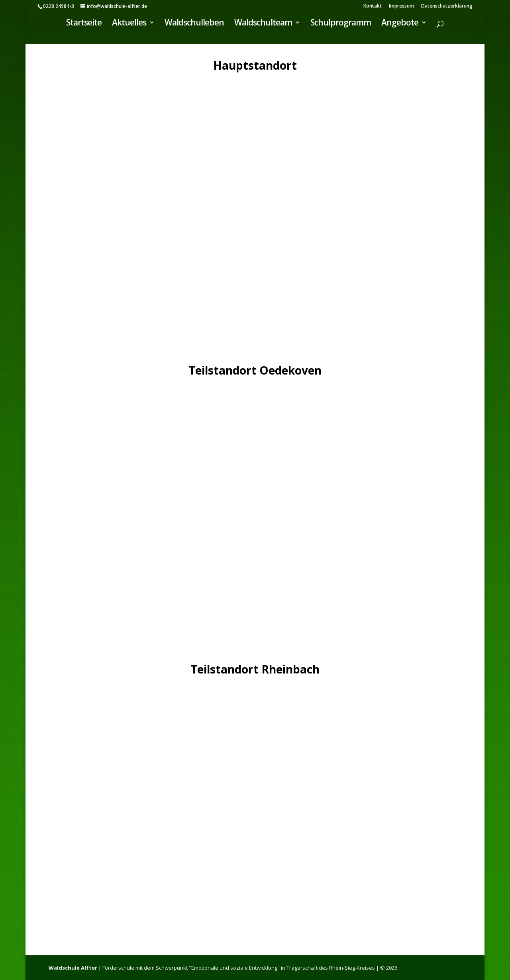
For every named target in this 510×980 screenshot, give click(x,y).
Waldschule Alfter (73, 968)
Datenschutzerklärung (447, 6)
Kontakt (373, 6)
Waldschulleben (194, 24)
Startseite (84, 24)
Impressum (401, 6)
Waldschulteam (263, 24)
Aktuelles (129, 24)
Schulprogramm (341, 24)
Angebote (400, 24)
